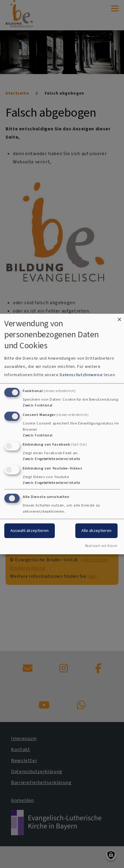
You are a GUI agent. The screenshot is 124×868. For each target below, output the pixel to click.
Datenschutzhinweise (81, 375)
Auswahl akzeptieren (30, 531)
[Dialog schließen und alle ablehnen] (119, 318)
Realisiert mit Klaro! (101, 546)
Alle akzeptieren (96, 531)
